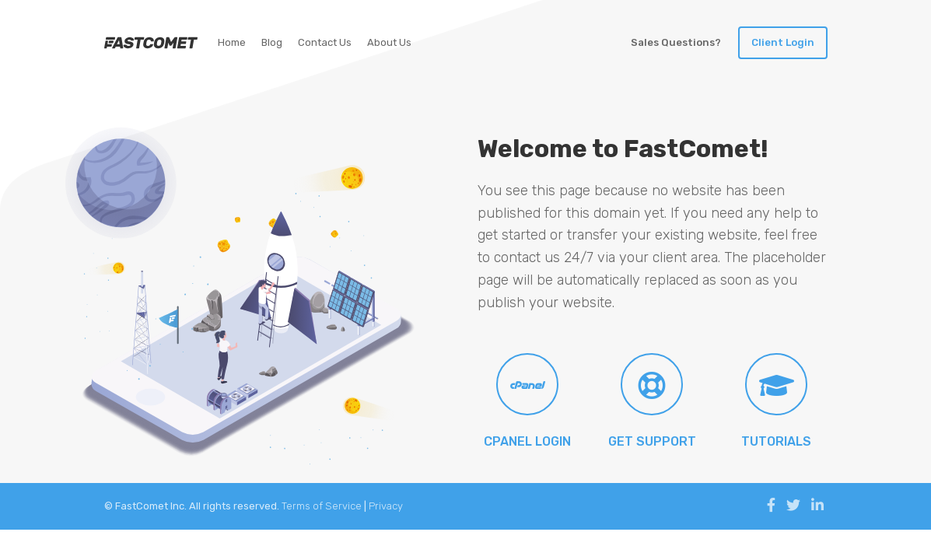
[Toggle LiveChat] (676, 43)
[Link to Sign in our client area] (783, 43)
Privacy (386, 506)
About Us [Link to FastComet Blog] (389, 42)
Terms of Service (322, 506)
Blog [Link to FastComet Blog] (272, 42)
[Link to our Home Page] (151, 43)
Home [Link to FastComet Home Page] (232, 42)
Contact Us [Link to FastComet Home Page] (325, 42)
